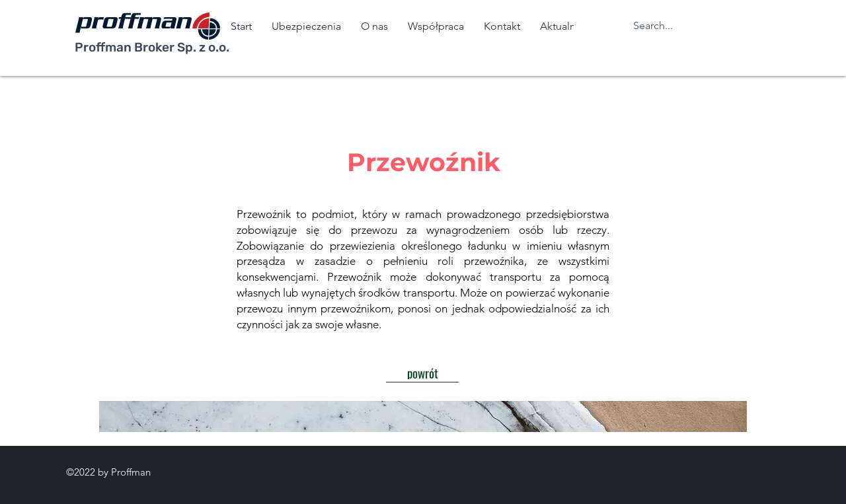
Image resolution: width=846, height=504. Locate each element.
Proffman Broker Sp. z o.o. (152, 47)
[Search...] (664, 26)
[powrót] (422, 373)
